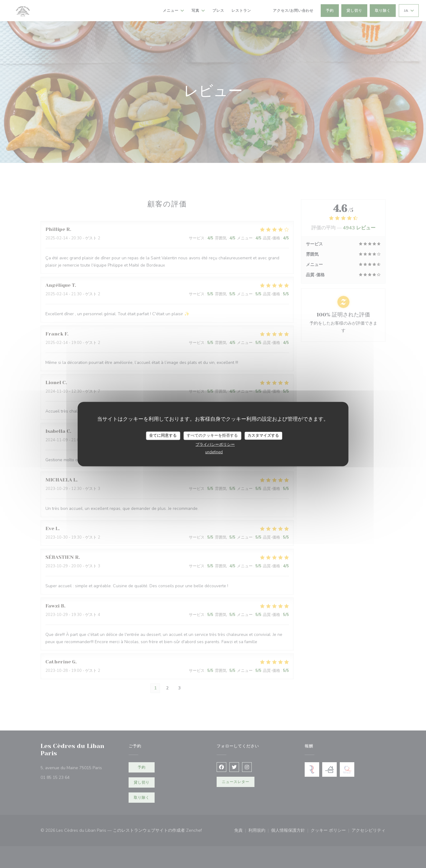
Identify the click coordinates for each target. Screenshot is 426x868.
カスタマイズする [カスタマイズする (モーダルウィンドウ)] (263, 436)
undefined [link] (214, 452)
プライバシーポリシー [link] (215, 444)
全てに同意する (163, 436)
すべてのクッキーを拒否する (212, 436)
